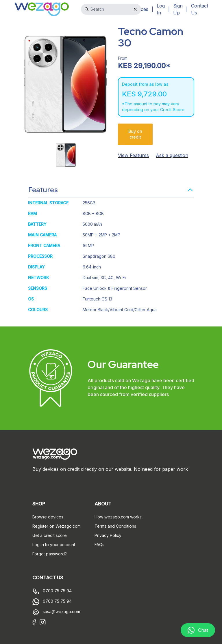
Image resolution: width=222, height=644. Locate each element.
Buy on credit (135, 134)
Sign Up (178, 9)
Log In (161, 9)
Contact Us (200, 9)
